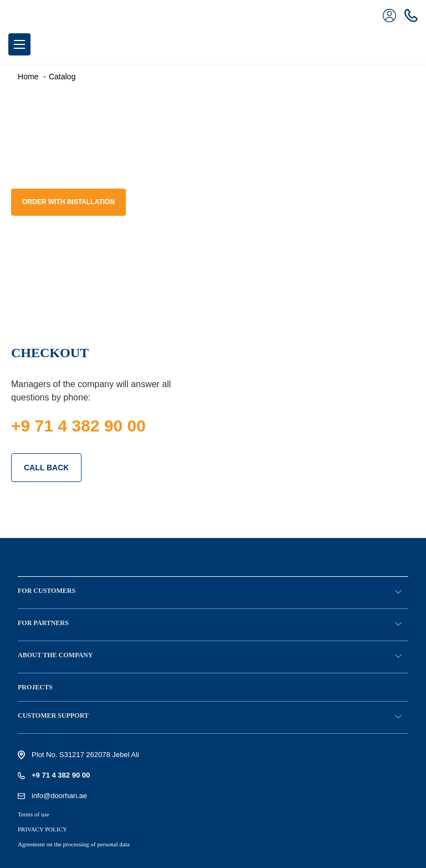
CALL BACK (46, 468)
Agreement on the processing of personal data (74, 844)
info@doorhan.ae (59, 796)
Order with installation (69, 202)
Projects (35, 687)
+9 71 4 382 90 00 (78, 426)
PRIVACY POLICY (42, 829)
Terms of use (34, 814)
